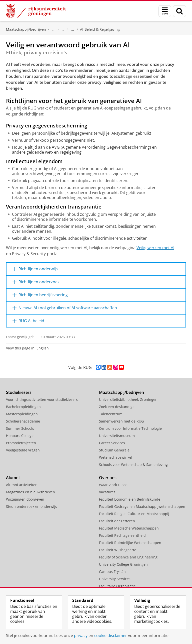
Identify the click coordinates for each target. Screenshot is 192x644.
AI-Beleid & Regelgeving (100, 29)
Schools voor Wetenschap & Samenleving (133, 465)
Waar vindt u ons (113, 485)
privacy (81, 636)
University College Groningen (123, 564)
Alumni (13, 478)
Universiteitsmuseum (117, 436)
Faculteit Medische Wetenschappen (129, 528)
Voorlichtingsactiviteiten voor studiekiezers (42, 399)
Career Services (112, 443)
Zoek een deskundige (117, 407)
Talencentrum (111, 414)
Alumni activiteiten (22, 485)
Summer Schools (20, 428)
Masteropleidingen (22, 414)
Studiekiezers (19, 392)
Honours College (20, 436)
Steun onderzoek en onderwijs (31, 506)
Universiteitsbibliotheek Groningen (128, 399)
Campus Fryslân (112, 572)
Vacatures (107, 492)
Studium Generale (114, 450)
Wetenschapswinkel (116, 457)
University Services (115, 579)
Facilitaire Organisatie (117, 586)
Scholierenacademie (23, 421)
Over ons (108, 478)
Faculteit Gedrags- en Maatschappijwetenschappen (142, 506)
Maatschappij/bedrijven (26, 29)
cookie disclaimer (111, 636)
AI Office (73, 29)
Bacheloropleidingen (23, 407)
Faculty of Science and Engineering (128, 557)
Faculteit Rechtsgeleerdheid (122, 535)
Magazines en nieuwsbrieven (30, 492)
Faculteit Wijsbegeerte (118, 550)
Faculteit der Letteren (117, 521)
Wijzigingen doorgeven (25, 499)
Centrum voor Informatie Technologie (53, 29)
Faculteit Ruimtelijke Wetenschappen (130, 543)
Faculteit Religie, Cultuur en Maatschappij (134, 514)
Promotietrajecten (21, 443)
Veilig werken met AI (155, 248)
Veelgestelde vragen (23, 450)
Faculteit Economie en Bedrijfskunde (130, 499)
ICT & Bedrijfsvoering (63, 29)
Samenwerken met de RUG (121, 421)
